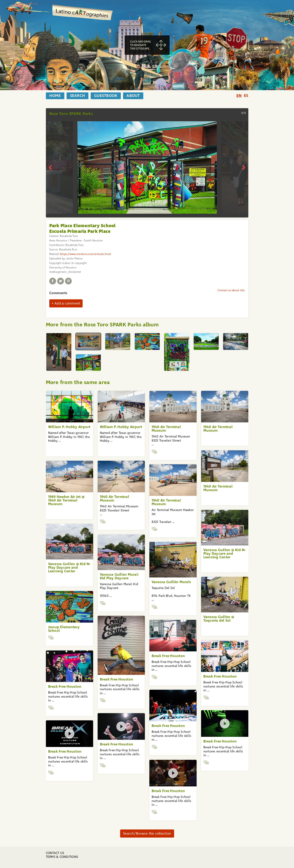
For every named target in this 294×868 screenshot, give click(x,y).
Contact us (55, 853)
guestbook (106, 96)
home (55, 96)
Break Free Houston (117, 679)
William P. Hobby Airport (69, 427)
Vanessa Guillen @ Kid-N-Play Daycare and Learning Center (225, 553)
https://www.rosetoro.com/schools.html (85, 254)
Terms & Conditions (62, 857)
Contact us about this (231, 290)
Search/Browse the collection (147, 833)
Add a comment (67, 303)
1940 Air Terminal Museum (166, 429)
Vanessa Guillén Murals (171, 582)
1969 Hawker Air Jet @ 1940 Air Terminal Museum (66, 500)
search (78, 96)
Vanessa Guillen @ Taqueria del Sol (219, 619)
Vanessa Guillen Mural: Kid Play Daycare (119, 576)
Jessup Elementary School (64, 629)
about (133, 96)
